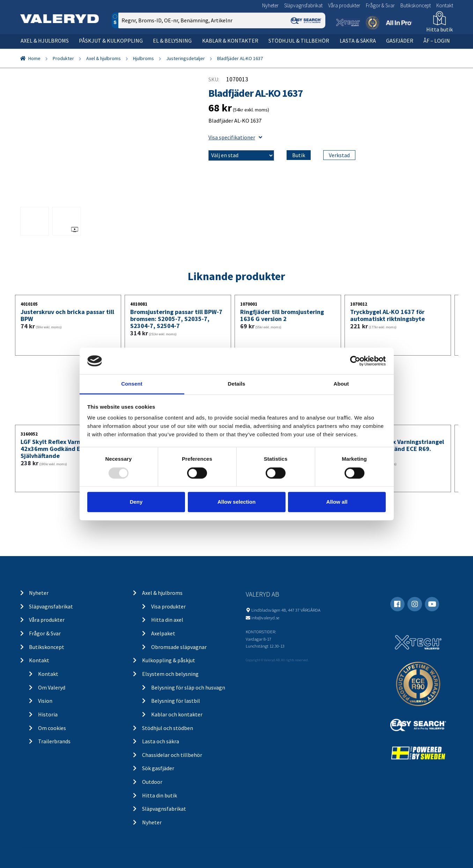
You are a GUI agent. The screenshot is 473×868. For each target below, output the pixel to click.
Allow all (337, 502)
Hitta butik (439, 29)
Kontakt (445, 5)
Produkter (63, 58)
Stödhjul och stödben (168, 728)
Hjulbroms (143, 58)
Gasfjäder (400, 41)
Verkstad (339, 155)
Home (34, 58)
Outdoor (152, 782)
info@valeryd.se (265, 618)
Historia (48, 714)
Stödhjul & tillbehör (299, 41)
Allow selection (236, 502)
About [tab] (341, 384)
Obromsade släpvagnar (179, 647)
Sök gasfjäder (158, 768)
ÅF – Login (437, 41)
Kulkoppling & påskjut (169, 660)
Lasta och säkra (161, 741)
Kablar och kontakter (177, 714)
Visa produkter (168, 606)
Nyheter (270, 5)
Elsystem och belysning (170, 674)
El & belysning (172, 41)
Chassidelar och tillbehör (172, 755)
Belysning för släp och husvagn (188, 687)
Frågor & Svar (380, 5)
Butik (299, 155)
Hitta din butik (160, 795)
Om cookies (52, 728)
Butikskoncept (416, 5)
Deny (136, 502)
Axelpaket (163, 633)
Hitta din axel (167, 620)
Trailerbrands (54, 741)
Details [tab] (237, 384)
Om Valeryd (52, 687)
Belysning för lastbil (176, 701)
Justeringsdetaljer (186, 58)
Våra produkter (344, 5)
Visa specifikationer (235, 137)
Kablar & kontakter (230, 41)
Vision (45, 701)
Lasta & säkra (358, 41)
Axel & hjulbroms (45, 41)
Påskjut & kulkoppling (111, 41)
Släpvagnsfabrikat (303, 5)
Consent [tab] (132, 384)
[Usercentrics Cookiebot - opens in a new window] (355, 361)
